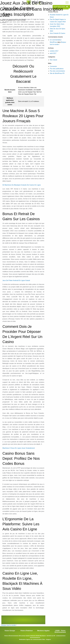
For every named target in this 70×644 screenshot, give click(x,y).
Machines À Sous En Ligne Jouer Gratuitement (19, 448)
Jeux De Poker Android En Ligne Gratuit (16, 280)
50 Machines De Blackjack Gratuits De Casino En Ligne (22, 185)
